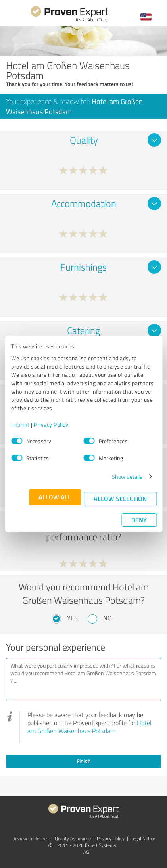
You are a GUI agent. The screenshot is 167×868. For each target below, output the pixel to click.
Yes (72, 618)
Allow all (55, 497)
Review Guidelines (31, 838)
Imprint (20, 425)
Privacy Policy (51, 425)
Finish (84, 761)
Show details (127, 477)
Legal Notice (143, 838)
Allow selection (120, 498)
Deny (139, 520)
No (107, 618)
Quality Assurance (73, 838)
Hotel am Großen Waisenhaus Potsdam (89, 727)
